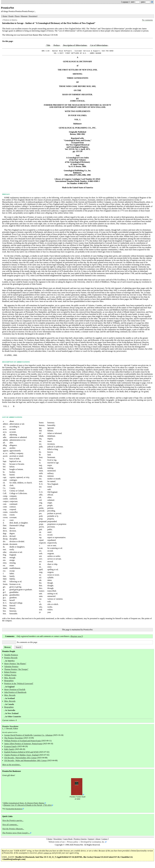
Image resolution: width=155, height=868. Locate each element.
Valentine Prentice (11, 667)
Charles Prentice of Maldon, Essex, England (21, 756)
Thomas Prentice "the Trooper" (16, 670)
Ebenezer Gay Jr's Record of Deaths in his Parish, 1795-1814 (27, 806)
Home (5, 16)
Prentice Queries (80, 840)
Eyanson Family (11, 747)
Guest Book (68, 840)
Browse (8, 648)
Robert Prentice (10, 673)
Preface (57, 45)
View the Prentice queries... (13, 821)
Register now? (77, 637)
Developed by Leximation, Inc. (93, 843)
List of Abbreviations (99, 45)
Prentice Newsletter (10, 727)
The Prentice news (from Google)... (16, 834)
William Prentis (10, 676)
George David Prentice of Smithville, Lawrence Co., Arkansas (28, 736)
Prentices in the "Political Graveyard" (19, 684)
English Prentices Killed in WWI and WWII (21, 753)
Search (18, 648)
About (98, 840)
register (125, 2)
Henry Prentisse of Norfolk (15, 690)
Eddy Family (9, 750)
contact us (47, 854)
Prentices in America (10, 20)
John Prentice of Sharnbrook (15, 693)
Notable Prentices (11, 656)
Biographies (9, 681)
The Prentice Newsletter (14, 739)
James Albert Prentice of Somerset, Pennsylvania (23, 744)
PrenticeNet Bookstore (14, 810)
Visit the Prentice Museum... (13, 829)
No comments (147, 20)
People (11, 16)
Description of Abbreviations (75, 45)
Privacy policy (73, 843)
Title (48, 45)
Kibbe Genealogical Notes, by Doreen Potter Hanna (24, 804)
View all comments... (10, 825)
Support (91, 840)
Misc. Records (10, 679)
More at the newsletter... (12, 765)
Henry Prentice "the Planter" (15, 664)
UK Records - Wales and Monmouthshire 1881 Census (25, 761)
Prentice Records (11, 658)
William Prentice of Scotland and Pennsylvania (23, 741)
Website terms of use (57, 843)
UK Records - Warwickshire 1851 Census (20, 758)
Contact (105, 840)
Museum (24, 16)
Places (17, 16)
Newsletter (33, 16)
